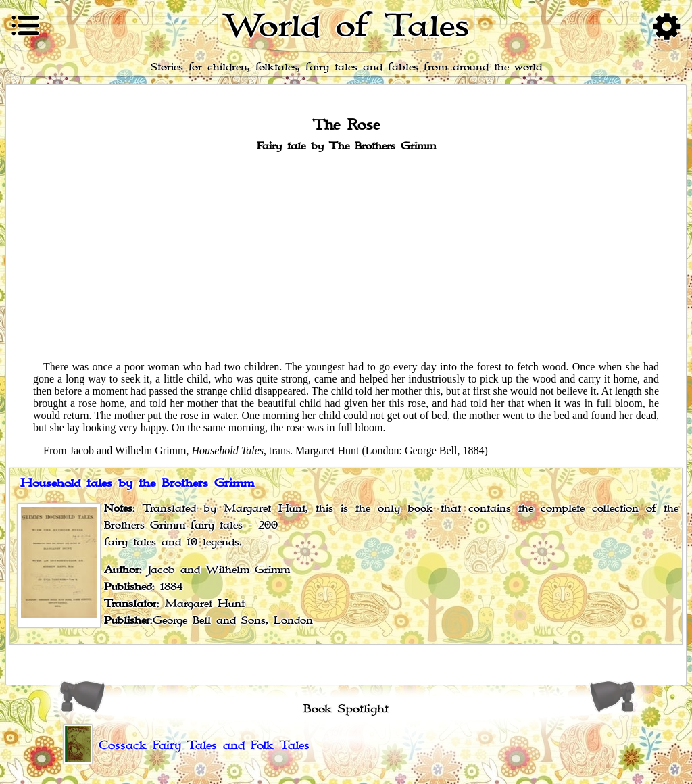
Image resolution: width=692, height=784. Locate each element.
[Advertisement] (346, 255)
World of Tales (346, 26)
